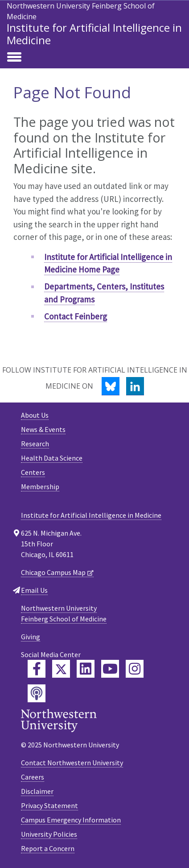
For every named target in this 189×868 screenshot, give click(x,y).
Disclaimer (37, 791)
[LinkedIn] (135, 386)
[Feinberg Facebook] (37, 669)
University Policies (49, 834)
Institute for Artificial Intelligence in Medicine (94, 34)
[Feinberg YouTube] (110, 669)
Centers (33, 472)
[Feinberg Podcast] (37, 693)
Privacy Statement (49, 805)
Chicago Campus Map (53, 572)
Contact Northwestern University (72, 763)
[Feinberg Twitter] (61, 669)
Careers (33, 777)
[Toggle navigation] (14, 58)
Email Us (34, 590)
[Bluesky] (111, 386)
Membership (40, 486)
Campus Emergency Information (71, 820)
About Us (35, 415)
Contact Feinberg (76, 316)
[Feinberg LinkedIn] (86, 669)
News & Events (43, 429)
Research (35, 444)
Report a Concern (48, 848)
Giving (31, 637)
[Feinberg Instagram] (135, 669)
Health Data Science (52, 458)
